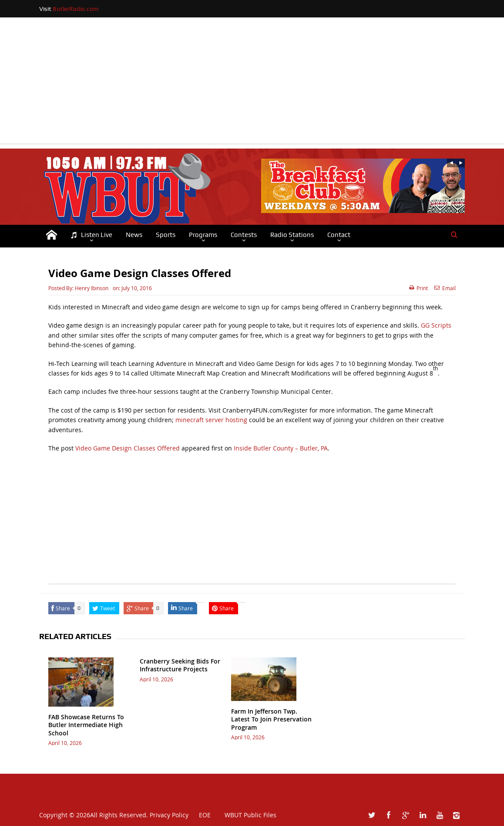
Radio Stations (292, 235)
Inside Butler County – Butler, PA (281, 448)
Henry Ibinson (92, 288)
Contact (339, 235)
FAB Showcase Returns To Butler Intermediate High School (86, 725)
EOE (200, 815)
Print (418, 288)
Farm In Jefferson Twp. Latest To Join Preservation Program (271, 719)
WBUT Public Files (250, 815)
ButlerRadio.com (76, 9)
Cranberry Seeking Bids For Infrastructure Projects (180, 665)
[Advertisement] (252, 83)
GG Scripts (436, 325)
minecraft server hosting (211, 420)
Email (445, 288)
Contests (244, 235)
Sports (166, 235)
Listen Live (91, 235)
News (134, 235)
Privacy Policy (169, 815)
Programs (203, 235)
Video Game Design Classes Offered (128, 448)
